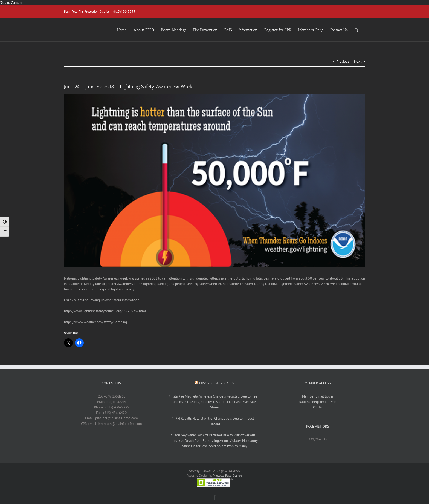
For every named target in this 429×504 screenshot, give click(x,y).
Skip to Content (11, 3)
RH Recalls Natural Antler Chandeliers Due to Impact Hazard (215, 421)
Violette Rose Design (228, 475)
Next (358, 61)
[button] (356, 30)
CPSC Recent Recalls (217, 383)
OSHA (318, 407)
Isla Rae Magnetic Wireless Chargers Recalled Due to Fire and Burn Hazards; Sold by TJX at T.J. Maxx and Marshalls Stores (215, 402)
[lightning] (215, 181)
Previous (343, 61)
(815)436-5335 (124, 11)
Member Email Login (318, 396)
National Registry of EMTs (318, 402)
